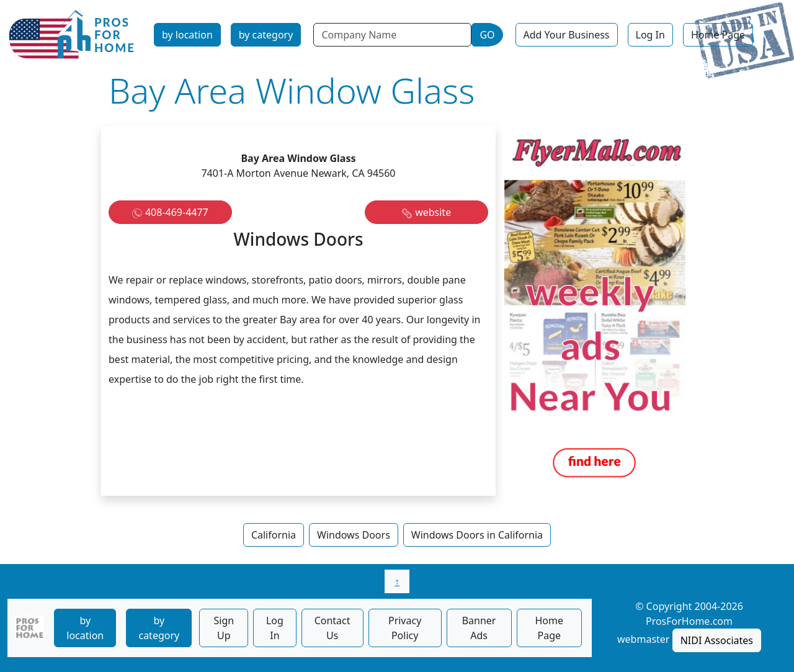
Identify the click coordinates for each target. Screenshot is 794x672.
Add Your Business (567, 35)
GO (487, 35)
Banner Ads (479, 628)
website (433, 212)
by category (266, 35)
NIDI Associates (717, 640)
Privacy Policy (405, 628)
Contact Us (332, 628)
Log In (650, 35)
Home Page (718, 35)
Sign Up (224, 628)
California (274, 535)
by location (187, 35)
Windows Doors (354, 535)
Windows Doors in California (477, 535)
